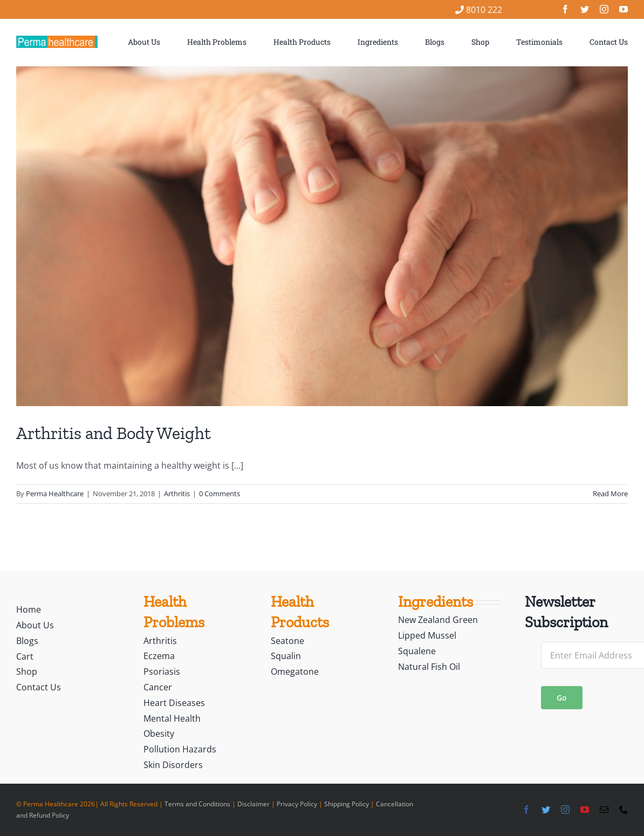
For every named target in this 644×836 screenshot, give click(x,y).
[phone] (624, 810)
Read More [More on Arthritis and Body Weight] (610, 494)
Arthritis (177, 494)
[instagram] (604, 9)
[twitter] (585, 9)
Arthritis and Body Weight (114, 433)
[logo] (57, 40)
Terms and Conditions (197, 804)
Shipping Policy (347, 804)
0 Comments (220, 494)
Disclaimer (254, 804)
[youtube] (624, 9)
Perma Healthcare (55, 494)
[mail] (604, 810)
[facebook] (565, 9)
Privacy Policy (297, 804)
